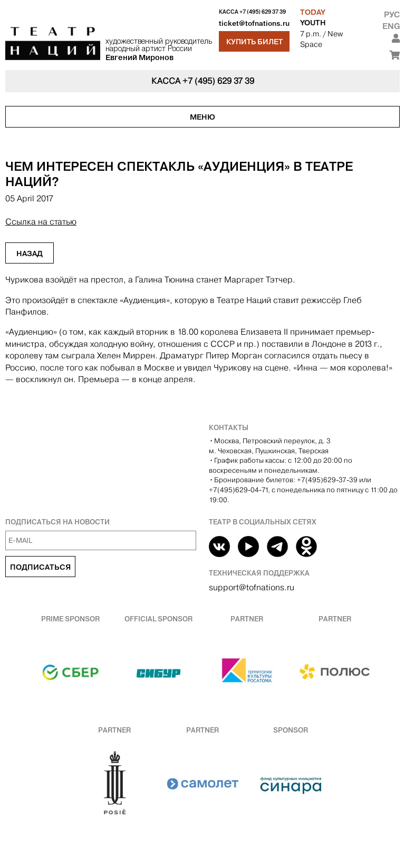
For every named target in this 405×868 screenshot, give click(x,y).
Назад (30, 253)
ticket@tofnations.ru (254, 23)
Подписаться (40, 567)
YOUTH (313, 23)
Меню (202, 117)
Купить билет (254, 42)
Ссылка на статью (41, 222)
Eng (391, 26)
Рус (392, 14)
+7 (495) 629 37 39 (263, 12)
